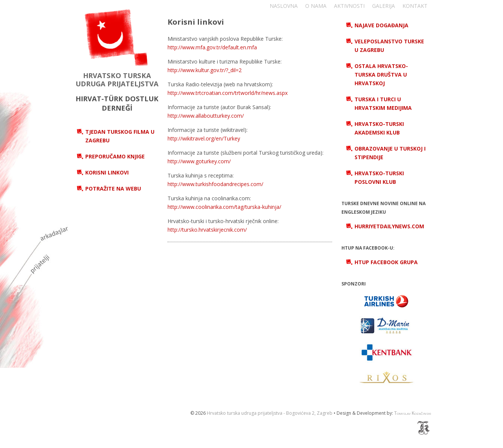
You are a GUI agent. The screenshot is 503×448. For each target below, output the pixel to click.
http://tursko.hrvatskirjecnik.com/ (207, 230)
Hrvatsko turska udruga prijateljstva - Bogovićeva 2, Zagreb (270, 413)
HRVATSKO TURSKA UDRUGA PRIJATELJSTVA (117, 79)
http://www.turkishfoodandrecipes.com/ (215, 184)
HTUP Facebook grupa (386, 262)
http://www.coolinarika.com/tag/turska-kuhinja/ (224, 207)
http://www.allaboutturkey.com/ (206, 116)
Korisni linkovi (107, 172)
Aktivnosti (349, 6)
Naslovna (284, 6)
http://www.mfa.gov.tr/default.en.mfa (212, 47)
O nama (316, 6)
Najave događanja (381, 25)
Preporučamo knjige (115, 156)
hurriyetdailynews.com (389, 226)
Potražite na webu (113, 189)
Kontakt (415, 6)
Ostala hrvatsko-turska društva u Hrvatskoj (381, 75)
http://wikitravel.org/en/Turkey (204, 138)
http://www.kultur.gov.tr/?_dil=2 (205, 70)
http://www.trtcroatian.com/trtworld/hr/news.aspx (228, 93)
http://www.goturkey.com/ (199, 161)
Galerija (384, 6)
